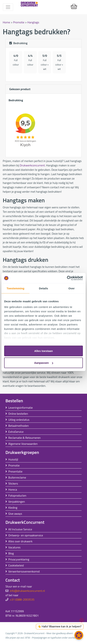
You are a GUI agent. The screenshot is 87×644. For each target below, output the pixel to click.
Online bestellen (18, 414)
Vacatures (14, 547)
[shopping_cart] (74, 6)
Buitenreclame (17, 477)
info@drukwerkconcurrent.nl (27, 591)
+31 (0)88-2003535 (22, 599)
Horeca (13, 489)
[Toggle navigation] (8, 7)
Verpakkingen (17, 502)
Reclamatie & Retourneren (25, 438)
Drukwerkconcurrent (32, 165)
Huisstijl (13, 459)
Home (7, 22)
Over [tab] (72, 288)
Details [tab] (43, 288)
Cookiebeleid (16, 565)
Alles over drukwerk (20, 541)
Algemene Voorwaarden (23, 444)
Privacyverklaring (19, 559)
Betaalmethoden (19, 426)
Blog (11, 553)
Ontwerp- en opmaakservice (26, 535)
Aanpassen (44, 363)
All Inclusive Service (20, 529)
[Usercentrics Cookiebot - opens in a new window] (67, 278)
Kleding (13, 508)
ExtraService (16, 432)
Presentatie (15, 471)
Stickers (13, 483)
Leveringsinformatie (21, 408)
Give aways (15, 514)
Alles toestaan (43, 351)
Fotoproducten (17, 495)
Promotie (19, 22)
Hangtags (33, 22)
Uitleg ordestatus (19, 420)
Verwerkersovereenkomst (24, 571)
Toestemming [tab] (15, 288)
